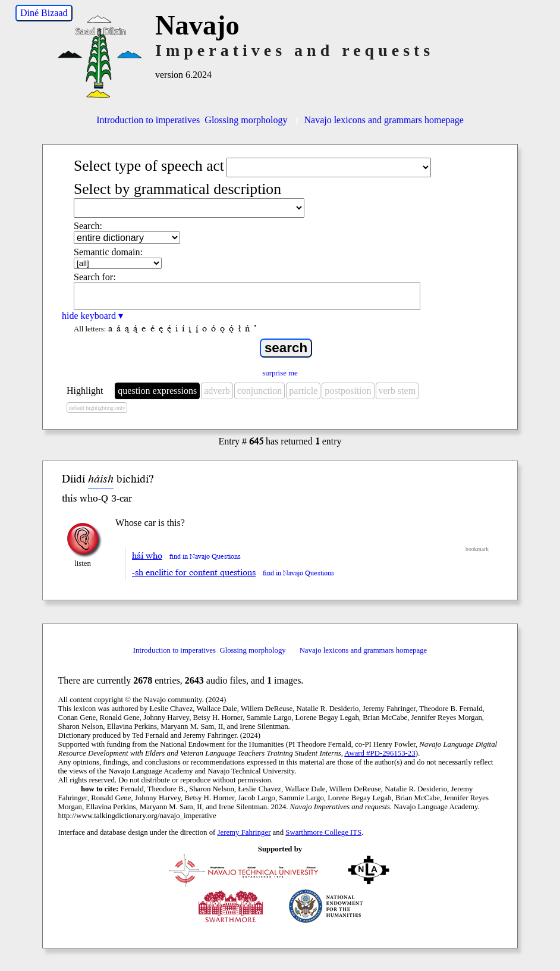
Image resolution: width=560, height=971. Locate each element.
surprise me (280, 373)
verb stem (397, 391)
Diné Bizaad (44, 13)
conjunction (260, 391)
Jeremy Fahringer (244, 832)
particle (303, 391)
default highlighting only (97, 408)
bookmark (477, 549)
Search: (88, 226)
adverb (217, 391)
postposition (348, 391)
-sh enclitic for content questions (194, 572)
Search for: (95, 277)
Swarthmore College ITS (323, 832)
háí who (147, 556)
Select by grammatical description (177, 189)
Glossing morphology (246, 120)
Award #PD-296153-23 (380, 753)
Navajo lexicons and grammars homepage (377, 120)
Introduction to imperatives (148, 120)
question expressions (157, 391)
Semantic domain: (108, 252)
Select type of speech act (149, 166)
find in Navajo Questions (205, 557)
